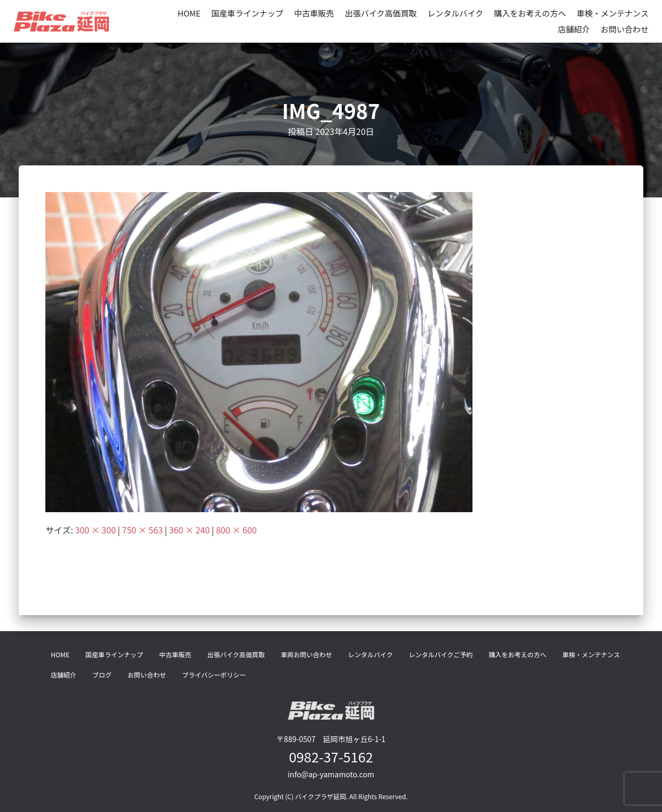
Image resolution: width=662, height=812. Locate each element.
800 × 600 (236, 530)
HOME (189, 13)
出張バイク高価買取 (381, 13)
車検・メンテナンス (613, 13)
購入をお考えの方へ (530, 13)
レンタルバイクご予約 (441, 654)
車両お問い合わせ (306, 654)
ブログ (102, 675)
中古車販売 (314, 13)
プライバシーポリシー (214, 675)
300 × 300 (96, 530)
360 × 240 (190, 530)
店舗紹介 (574, 29)
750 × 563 (143, 530)
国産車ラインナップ (247, 13)
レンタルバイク (456, 13)
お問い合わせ (625, 29)
